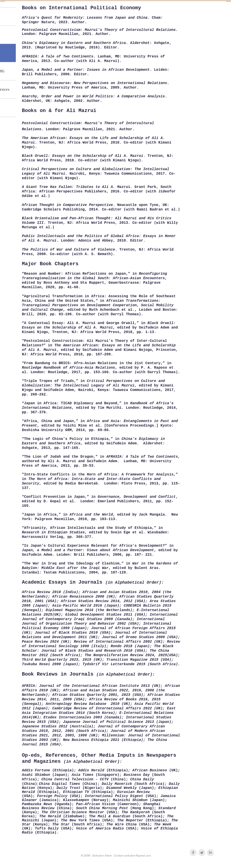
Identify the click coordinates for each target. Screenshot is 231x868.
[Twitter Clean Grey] (202, 853)
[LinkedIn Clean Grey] (210, 853)
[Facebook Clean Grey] (193, 853)
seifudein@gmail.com (138, 856)
